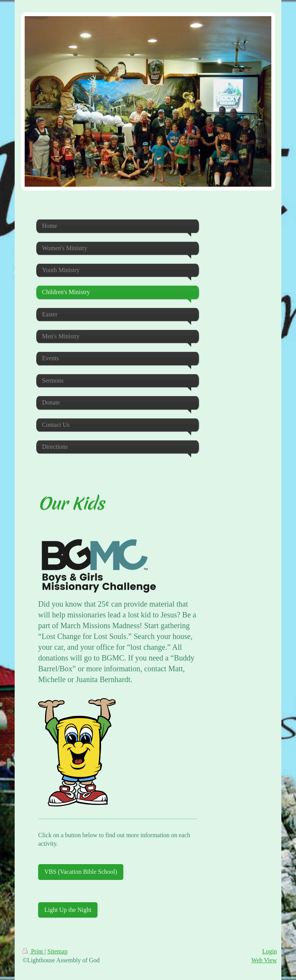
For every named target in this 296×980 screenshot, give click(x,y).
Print (33, 951)
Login (269, 951)
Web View (264, 960)
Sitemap (57, 951)
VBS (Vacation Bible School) (81, 872)
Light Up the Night (68, 910)
